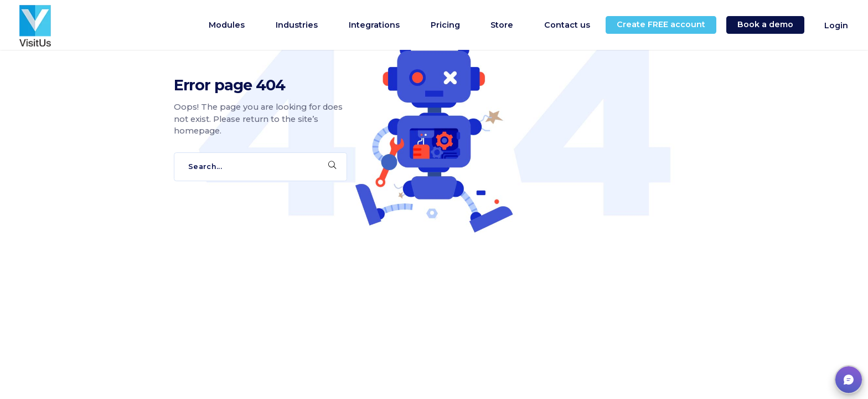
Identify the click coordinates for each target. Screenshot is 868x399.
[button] (849, 380)
